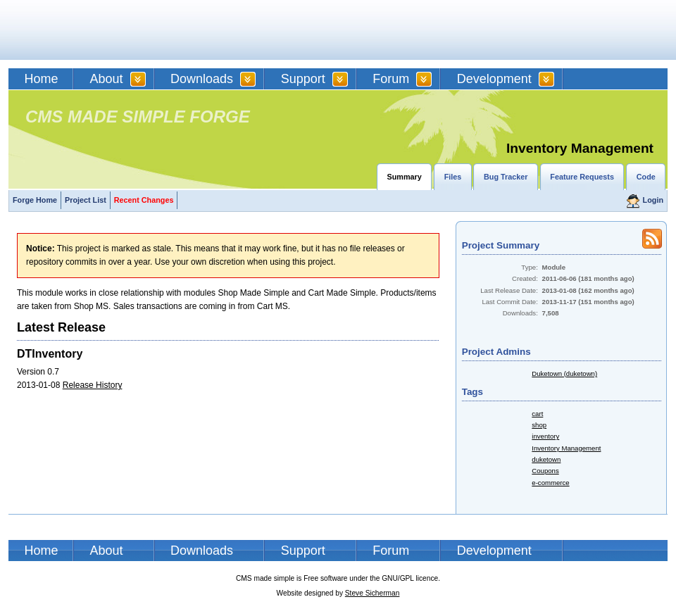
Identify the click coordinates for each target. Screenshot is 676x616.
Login (653, 200)
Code (646, 177)
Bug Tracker (506, 177)
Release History (93, 385)
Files (453, 177)
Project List (86, 200)
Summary (405, 177)
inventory (545, 436)
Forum (391, 79)
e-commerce (550, 483)
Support (303, 79)
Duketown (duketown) (564, 373)
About (107, 79)
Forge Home (35, 200)
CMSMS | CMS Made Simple (109, 30)
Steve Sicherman (373, 593)
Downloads (202, 79)
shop (539, 425)
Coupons (545, 471)
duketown (546, 459)
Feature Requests (582, 177)
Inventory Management (566, 448)
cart (537, 414)
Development (494, 79)
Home (42, 79)
